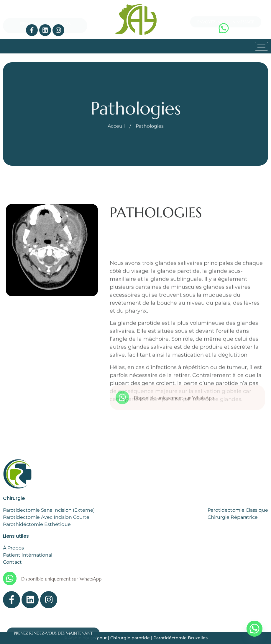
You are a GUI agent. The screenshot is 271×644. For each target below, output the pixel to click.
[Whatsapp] (254, 629)
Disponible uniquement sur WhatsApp (174, 407)
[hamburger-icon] (261, 46)
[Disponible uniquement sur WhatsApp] (122, 406)
